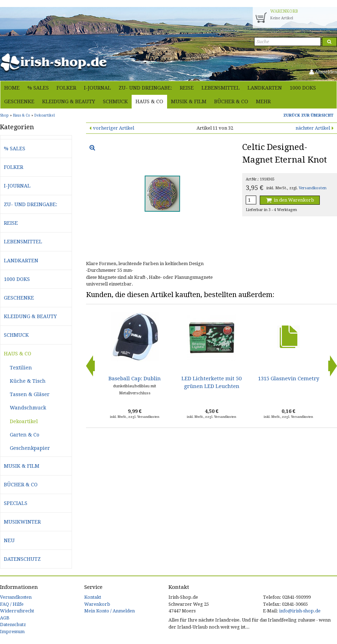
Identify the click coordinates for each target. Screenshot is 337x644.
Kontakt (93, 597)
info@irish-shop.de (300, 611)
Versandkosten (313, 188)
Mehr (263, 101)
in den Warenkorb (290, 200)
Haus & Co (149, 101)
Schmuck (115, 101)
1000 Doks (303, 88)
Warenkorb (97, 604)
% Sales (38, 88)
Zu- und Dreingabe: (145, 88)
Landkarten (265, 88)
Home (12, 88)
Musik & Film (189, 101)
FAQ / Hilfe (12, 604)
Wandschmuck (28, 408)
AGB (5, 618)
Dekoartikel (24, 421)
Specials (16, 503)
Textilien (21, 368)
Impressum (12, 632)
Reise (187, 88)
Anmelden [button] (323, 72)
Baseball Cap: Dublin (135, 379)
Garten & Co (25, 435)
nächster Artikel (313, 128)
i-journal (97, 88)
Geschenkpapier (30, 448)
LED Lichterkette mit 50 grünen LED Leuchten (212, 382)
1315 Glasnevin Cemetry (289, 379)
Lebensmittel (221, 88)
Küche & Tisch (28, 381)
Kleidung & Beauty (69, 101)
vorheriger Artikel (114, 128)
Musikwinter (22, 522)
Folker (66, 88)
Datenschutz (22, 559)
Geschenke (19, 101)
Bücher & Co (231, 101)
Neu (9, 540)
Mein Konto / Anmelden (110, 611)
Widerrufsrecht (17, 611)
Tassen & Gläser (30, 394)
